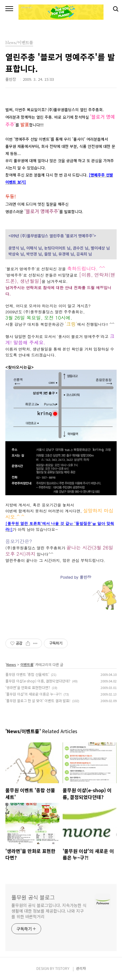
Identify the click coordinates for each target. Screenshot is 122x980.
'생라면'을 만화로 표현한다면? (28, 687)
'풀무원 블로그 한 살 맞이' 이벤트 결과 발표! (38, 700)
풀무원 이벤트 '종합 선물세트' (27, 674)
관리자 (81, 968)
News (11, 664)
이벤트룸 (27, 664)
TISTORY (62, 968)
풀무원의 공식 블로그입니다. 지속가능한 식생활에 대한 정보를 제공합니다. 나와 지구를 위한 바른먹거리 (49, 911)
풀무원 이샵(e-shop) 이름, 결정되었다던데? (38, 681)
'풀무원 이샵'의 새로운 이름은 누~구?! (34, 694)
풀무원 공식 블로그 (33, 897)
